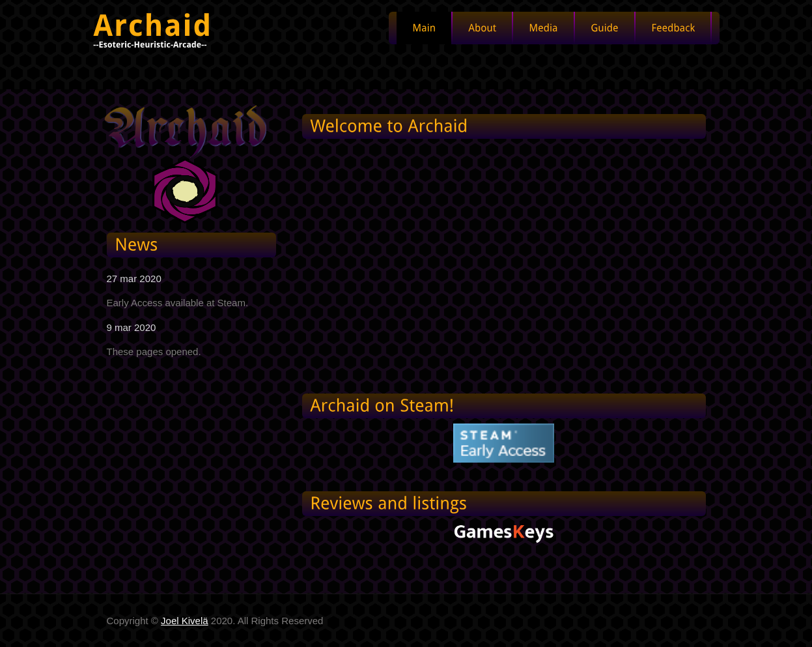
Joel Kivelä (185, 621)
